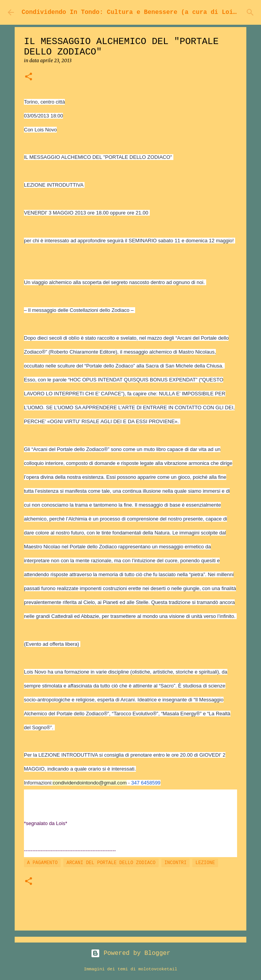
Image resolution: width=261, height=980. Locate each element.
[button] (29, 77)
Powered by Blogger (130, 953)
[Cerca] (250, 12)
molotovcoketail (158, 969)
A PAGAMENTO (42, 863)
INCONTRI (176, 863)
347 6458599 (146, 783)
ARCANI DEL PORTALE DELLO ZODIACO (111, 863)
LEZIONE (205, 863)
